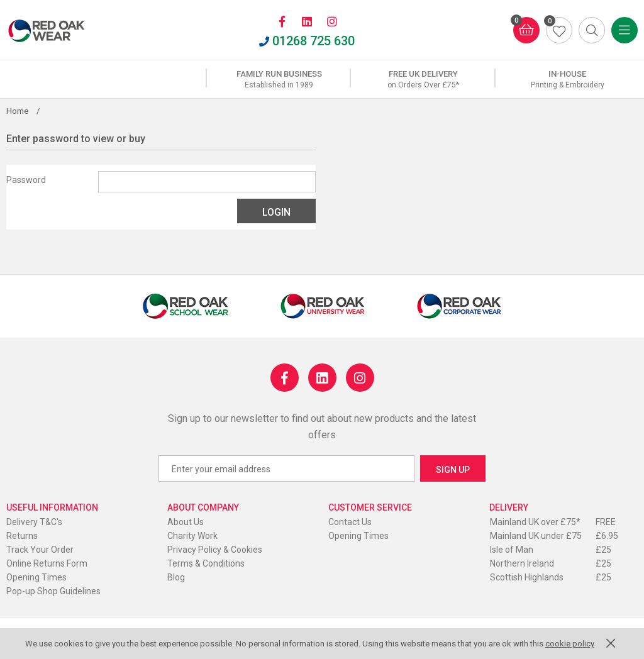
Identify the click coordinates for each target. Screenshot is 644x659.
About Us (186, 522)
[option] (279, 79)
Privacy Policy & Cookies (215, 550)
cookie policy (570, 644)
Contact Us (350, 522)
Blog (176, 577)
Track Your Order (40, 550)
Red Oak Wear (60, 31)
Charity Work (192, 536)
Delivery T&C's (34, 522)
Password (26, 180)
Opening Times (36, 577)
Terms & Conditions (206, 563)
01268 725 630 (307, 41)
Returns (22, 536)
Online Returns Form (47, 563)
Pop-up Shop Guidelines (53, 591)
